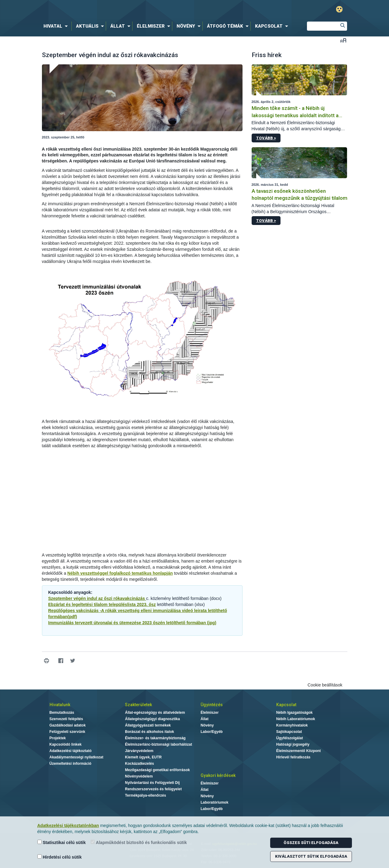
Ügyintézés (212, 705)
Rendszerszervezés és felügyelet (153, 789)
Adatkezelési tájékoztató (71, 751)
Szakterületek (138, 705)
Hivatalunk (60, 705)
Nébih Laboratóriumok (296, 719)
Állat (205, 719)
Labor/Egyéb (212, 732)
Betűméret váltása (343, 40)
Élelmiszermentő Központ (299, 751)
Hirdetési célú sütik (60, 857)
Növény (207, 725)
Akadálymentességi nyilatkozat (76, 757)
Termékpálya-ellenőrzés (145, 795)
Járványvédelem (139, 751)
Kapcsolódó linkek (66, 744)
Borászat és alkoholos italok (149, 732)
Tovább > (266, 138)
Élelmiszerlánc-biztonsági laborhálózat (158, 744)
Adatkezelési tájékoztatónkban (68, 825)
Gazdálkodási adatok (68, 725)
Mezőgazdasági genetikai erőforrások (157, 770)
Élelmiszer (210, 713)
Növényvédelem (139, 776)
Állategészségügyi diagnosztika (152, 719)
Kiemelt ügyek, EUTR (143, 757)
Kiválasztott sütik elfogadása (311, 856)
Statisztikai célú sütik (62, 842)
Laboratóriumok (214, 802)
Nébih (130, 10)
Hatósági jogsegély (293, 744)
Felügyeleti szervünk (67, 732)
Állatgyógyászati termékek (148, 725)
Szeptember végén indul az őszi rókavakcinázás (97, 598)
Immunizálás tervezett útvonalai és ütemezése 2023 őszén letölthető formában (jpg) (132, 623)
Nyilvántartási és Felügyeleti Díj (152, 783)
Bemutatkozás (62, 713)
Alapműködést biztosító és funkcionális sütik (139, 842)
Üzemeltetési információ (71, 764)
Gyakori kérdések (218, 775)
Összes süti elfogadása (311, 843)
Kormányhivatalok (292, 725)
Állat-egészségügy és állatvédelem (155, 713)
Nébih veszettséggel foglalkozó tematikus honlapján (120, 573)
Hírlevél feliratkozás (293, 757)
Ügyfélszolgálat (290, 738)
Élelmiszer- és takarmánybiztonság (155, 738)
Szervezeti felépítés (66, 719)
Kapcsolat (286, 705)
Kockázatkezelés (139, 764)
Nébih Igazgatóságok (294, 713)
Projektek (58, 738)
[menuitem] (57, 26)
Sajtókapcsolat (289, 732)
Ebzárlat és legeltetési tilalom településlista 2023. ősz (102, 604)
